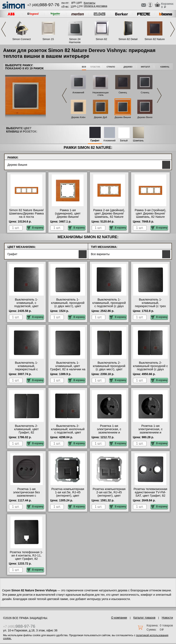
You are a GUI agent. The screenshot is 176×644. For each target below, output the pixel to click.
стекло (111, 67)
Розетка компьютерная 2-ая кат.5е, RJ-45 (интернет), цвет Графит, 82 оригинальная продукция (109, 497)
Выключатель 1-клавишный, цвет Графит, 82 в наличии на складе (68, 368)
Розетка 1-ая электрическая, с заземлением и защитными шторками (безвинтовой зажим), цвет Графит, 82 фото (109, 434)
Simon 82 (101, 39)
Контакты (90, 3)
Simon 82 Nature (155, 39)
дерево (128, 67)
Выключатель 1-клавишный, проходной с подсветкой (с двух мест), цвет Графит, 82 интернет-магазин (109, 306)
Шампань (138, 141)
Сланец (145, 92)
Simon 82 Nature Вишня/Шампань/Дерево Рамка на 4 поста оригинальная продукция (26, 217)
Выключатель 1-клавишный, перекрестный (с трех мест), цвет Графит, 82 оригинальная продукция (151, 308)
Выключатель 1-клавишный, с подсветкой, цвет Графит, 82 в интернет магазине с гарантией (26, 306)
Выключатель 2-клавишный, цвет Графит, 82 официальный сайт (26, 431)
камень (165, 67)
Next (172, 29)
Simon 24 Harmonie (75, 41)
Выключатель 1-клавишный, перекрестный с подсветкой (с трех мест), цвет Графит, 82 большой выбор (27, 371)
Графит (95, 141)
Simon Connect (22, 39)
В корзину (35, 228)
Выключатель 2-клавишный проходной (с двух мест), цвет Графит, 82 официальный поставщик (109, 371)
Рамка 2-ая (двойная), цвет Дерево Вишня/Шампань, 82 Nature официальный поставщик (109, 217)
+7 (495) (43, 5)
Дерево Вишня (123, 117)
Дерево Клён (78, 117)
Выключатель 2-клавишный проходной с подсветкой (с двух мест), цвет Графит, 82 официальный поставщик (150, 371)
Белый (124, 141)
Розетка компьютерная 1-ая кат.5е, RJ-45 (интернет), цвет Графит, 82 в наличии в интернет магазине (68, 496)
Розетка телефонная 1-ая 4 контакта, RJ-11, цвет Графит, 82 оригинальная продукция (26, 559)
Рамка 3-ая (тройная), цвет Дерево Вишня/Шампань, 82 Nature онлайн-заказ (150, 215)
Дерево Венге (145, 117)
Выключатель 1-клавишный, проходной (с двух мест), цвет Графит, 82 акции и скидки (68, 306)
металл (145, 67)
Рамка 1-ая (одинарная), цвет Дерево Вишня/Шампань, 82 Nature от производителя (68, 217)
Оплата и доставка (96, 6)
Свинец (123, 92)
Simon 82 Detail (128, 39)
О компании (119, 618)
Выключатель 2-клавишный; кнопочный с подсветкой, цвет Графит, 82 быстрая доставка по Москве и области (68, 434)
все (84, 67)
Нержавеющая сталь (100, 94)
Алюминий (78, 92)
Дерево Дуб (101, 117)
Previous (4, 29)
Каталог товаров (144, 618)
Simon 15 (48, 39)
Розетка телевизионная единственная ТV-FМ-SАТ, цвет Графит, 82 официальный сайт (150, 494)
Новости (167, 618)
